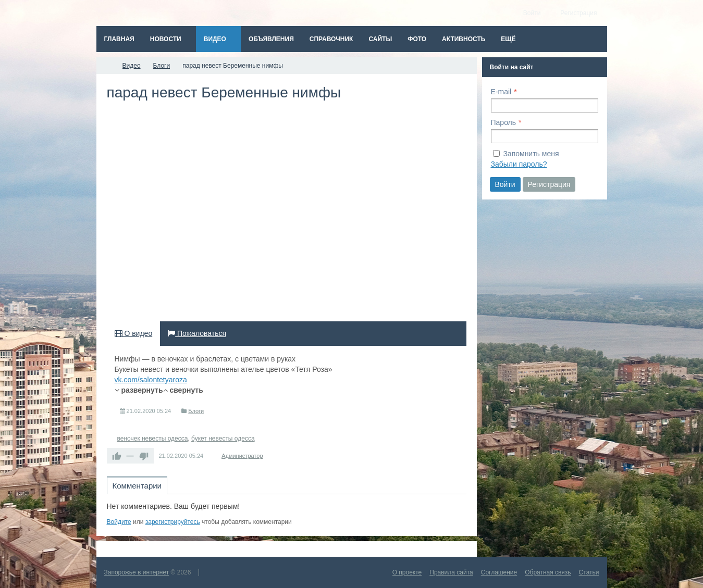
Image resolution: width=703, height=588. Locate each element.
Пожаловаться (197, 333)
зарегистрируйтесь (173, 522)
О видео (134, 333)
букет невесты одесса (223, 439)
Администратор (242, 456)
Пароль (504, 122)
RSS (462, 510)
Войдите (119, 522)
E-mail (501, 92)
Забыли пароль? (519, 164)
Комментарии (137, 486)
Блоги (196, 411)
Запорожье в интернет (137, 572)
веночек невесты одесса (153, 439)
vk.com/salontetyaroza (151, 380)
